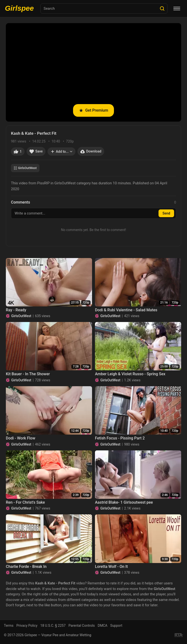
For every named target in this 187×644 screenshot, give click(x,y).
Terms (9, 626)
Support (116, 626)
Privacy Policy (27, 626)
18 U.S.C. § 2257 (53, 626)
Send (166, 213)
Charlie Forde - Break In (26, 567)
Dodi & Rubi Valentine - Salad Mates (126, 310)
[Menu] (177, 9)
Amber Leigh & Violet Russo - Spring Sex (130, 374)
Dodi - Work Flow (21, 438)
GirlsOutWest (25, 168)
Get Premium (93, 110)
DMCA (103, 626)
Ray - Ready (16, 310)
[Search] (162, 9)
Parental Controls (82, 626)
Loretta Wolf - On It (111, 567)
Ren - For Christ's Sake (25, 502)
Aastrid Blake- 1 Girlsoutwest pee (124, 502)
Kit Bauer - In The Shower (28, 374)
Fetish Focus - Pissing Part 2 (120, 438)
